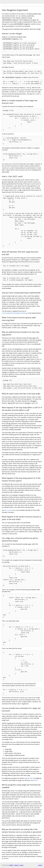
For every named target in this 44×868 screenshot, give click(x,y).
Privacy (16, 865)
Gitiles (11, 865)
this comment (9, 510)
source (40, 865)
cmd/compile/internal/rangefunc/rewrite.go (15, 313)
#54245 (30, 778)
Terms (21, 865)
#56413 (36, 780)
